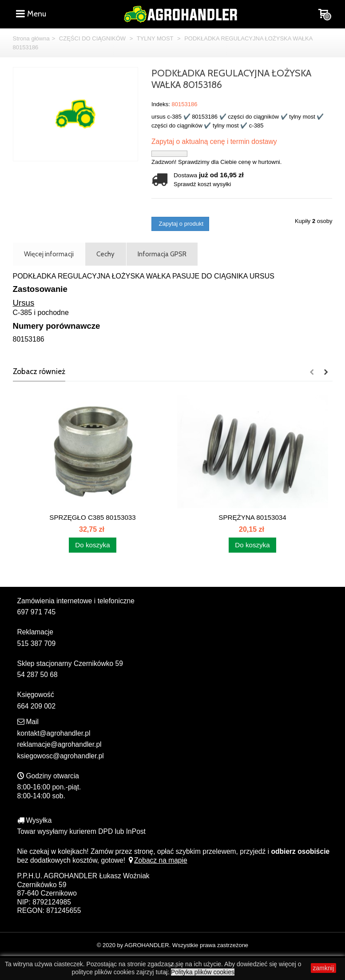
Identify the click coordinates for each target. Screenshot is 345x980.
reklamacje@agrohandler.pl (59, 744)
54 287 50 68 (38, 675)
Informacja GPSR (162, 254)
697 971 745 (37, 612)
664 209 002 (37, 706)
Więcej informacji (49, 254)
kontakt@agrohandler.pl (54, 733)
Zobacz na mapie (157, 860)
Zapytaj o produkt (180, 224)
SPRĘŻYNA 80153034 (252, 517)
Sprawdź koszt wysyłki (202, 184)
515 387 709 (37, 643)
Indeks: (161, 104)
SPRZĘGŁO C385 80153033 (92, 517)
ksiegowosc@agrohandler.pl (61, 756)
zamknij (323, 968)
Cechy (105, 254)
